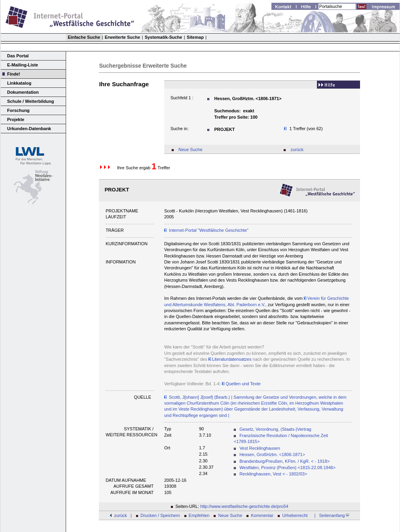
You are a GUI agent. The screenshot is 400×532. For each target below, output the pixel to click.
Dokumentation (23, 92)
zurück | (123, 515)
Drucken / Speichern (160, 515)
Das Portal (18, 56)
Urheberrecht (295, 515)
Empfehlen (199, 515)
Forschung (18, 110)
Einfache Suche (84, 37)
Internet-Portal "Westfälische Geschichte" (209, 230)
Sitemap (195, 37)
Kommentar (262, 515)
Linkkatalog (19, 83)
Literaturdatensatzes (230, 359)
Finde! (14, 74)
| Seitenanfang (330, 515)
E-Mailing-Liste (23, 65)
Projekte (16, 119)
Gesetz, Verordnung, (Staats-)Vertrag (275, 429)
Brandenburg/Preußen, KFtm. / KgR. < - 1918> (284, 461)
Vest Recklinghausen (260, 448)
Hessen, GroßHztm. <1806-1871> (272, 454)
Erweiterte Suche (122, 37)
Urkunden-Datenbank (29, 129)
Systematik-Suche (164, 37)
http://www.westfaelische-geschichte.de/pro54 (244, 506)
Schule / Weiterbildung (30, 101)
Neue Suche (191, 150)
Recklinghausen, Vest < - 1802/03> (273, 474)
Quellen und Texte (241, 384)
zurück (297, 150)
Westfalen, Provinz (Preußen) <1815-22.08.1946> (287, 468)
